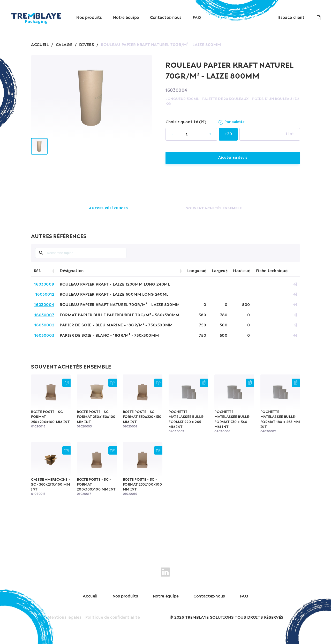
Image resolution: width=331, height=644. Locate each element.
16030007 (44, 315)
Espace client (291, 18)
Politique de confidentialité (113, 618)
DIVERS (86, 45)
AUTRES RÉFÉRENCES (108, 208)
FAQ (197, 18)
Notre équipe (126, 18)
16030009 (44, 285)
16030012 (45, 295)
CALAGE (64, 45)
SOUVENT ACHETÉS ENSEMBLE (214, 208)
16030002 (44, 325)
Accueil (90, 596)
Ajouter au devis (233, 158)
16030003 (44, 336)
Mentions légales (64, 618)
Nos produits (89, 18)
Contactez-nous (166, 18)
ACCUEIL (40, 45)
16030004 (44, 305)
